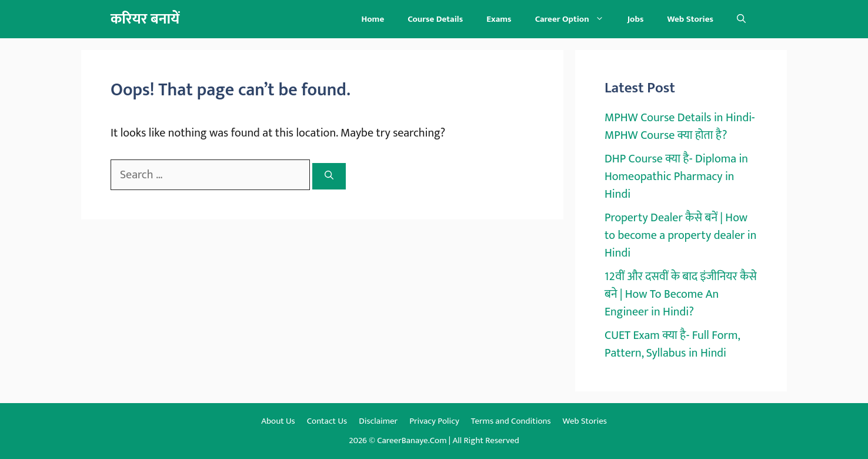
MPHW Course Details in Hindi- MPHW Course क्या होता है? (680, 127)
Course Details (435, 19)
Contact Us (327, 421)
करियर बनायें (145, 19)
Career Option (575, 19)
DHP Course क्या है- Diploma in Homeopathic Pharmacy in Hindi (676, 177)
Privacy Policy (434, 421)
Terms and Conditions (511, 421)
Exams (499, 19)
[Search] (329, 176)
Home (373, 19)
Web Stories (690, 19)
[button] (741, 19)
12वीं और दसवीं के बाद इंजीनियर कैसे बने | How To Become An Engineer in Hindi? (681, 294)
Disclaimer (378, 421)
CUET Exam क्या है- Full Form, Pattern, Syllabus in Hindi (672, 344)
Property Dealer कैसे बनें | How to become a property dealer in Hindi (680, 235)
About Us (278, 421)
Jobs (636, 19)
